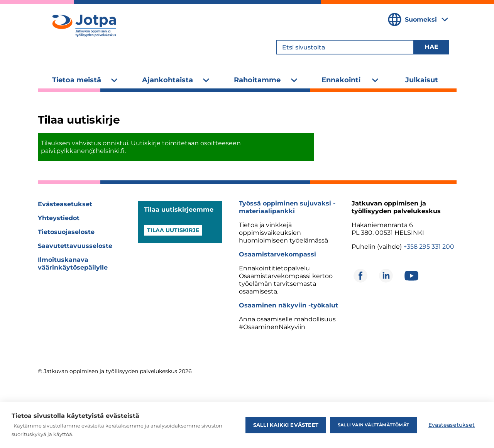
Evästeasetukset (65, 204)
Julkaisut (422, 80)
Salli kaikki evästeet (286, 425)
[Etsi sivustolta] (345, 47)
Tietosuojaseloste (66, 232)
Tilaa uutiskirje (173, 230)
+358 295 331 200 (429, 247)
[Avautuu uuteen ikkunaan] (360, 276)
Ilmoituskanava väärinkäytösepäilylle (73, 264)
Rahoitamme (257, 80)
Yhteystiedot (59, 218)
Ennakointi (341, 80)
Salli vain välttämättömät (373, 425)
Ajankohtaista (167, 80)
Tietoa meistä (77, 80)
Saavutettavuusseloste (75, 246)
